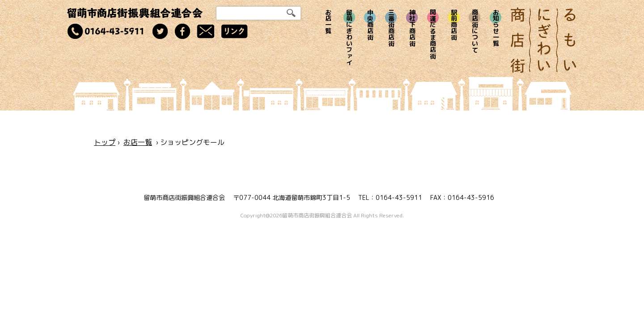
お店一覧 (328, 21)
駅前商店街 (454, 25)
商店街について (475, 31)
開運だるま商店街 (433, 34)
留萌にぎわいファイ (350, 37)
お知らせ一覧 (496, 28)
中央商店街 (370, 25)
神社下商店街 (412, 28)
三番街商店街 (391, 28)
